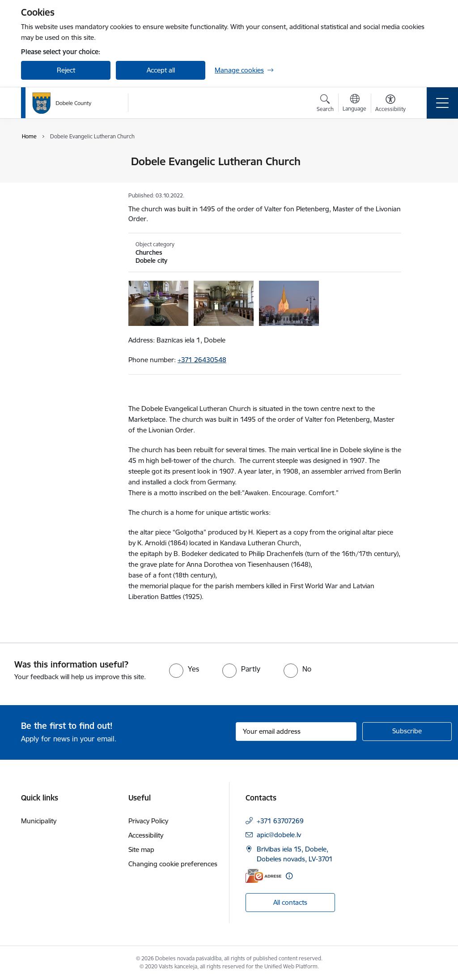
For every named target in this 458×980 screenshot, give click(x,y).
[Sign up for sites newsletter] (407, 732)
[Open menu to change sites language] (354, 104)
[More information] (289, 876)
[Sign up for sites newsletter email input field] (296, 732)
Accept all (161, 70)
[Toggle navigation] (442, 103)
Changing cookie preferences (173, 864)
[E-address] (263, 876)
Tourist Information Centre (60, 165)
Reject (66, 70)
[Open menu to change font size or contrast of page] (390, 104)
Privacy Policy (148, 821)
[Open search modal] (325, 104)
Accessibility (146, 835)
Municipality (39, 821)
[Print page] (424, 158)
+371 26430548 (202, 360)
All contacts (290, 902)
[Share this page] (424, 180)
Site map (141, 849)
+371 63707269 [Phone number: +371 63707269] (280, 821)
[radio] (184, 669)
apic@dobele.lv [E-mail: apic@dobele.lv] (279, 835)
